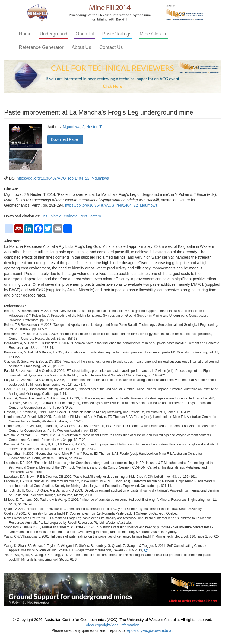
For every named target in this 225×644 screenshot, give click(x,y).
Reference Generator (41, 47)
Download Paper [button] (65, 139)
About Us (81, 47)
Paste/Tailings (117, 34)
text (84, 216)
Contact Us (111, 47)
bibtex (56, 216)
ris (45, 216)
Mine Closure (153, 34)
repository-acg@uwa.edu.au (150, 630)
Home (25, 34)
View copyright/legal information (112, 625)
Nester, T (94, 127)
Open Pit (85, 34)
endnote (71, 216)
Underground (53, 34)
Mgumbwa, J (73, 127)
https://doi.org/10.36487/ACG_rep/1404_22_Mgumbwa (63, 178)
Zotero (96, 216)
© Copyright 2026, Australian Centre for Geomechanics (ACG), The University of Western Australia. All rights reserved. (112, 620)
